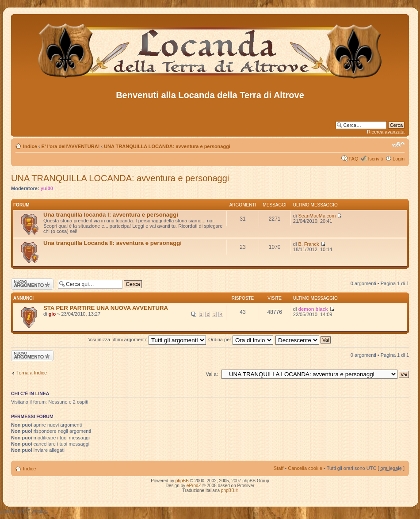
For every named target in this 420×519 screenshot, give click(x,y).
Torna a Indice (32, 373)
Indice (30, 146)
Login (399, 159)
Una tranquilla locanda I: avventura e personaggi (111, 215)
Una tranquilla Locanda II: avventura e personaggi (113, 243)
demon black (313, 309)
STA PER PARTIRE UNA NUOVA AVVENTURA (106, 308)
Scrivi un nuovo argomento (32, 284)
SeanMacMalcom (317, 216)
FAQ (353, 159)
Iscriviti (375, 159)
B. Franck (308, 244)
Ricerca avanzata (386, 132)
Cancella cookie (305, 468)
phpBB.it (229, 490)
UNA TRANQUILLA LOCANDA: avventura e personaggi (167, 146)
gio (52, 314)
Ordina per (241, 340)
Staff (279, 468)
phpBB (182, 481)
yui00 (47, 188)
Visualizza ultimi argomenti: (147, 340)
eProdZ (194, 486)
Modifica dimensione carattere (398, 145)
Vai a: (212, 374)
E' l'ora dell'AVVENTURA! (71, 146)
